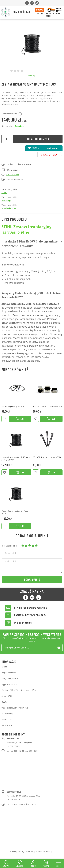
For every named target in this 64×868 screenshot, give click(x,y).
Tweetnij (31, 76)
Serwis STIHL (7, 696)
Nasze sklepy (7, 714)
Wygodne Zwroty (9, 684)
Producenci (6, 719)
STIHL (4, 193)
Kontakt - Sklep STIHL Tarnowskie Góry (19, 690)
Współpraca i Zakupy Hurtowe (15, 708)
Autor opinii (11, 553)
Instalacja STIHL (9, 208)
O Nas (4, 667)
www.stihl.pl (7, 725)
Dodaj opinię (32, 580)
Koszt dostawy (10, 174)
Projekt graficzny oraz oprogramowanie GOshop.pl (32, 851)
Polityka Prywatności (11, 678)
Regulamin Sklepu (9, 673)
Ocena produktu (9, 546)
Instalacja (6, 200)
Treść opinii (11, 561)
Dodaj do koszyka (38, 139)
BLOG (4, 702)
